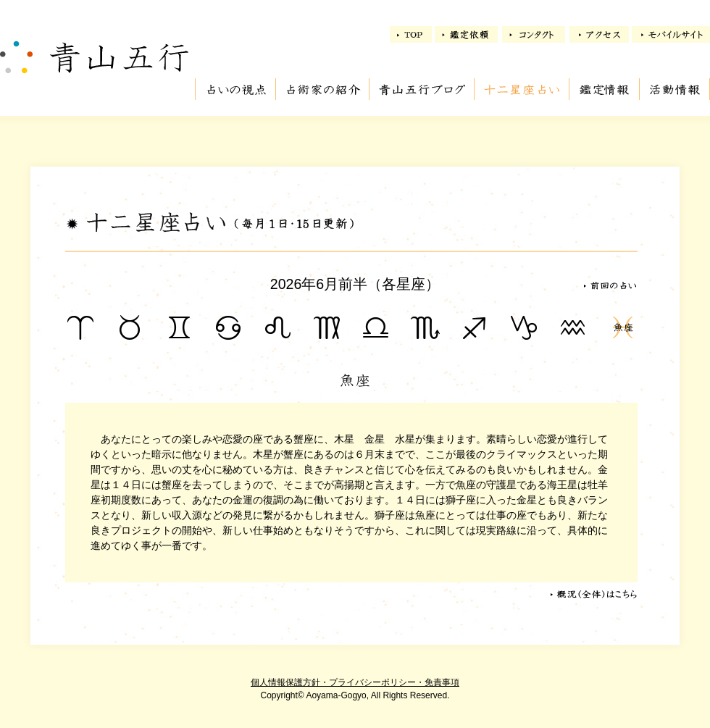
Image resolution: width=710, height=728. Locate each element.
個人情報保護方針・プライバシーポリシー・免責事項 (355, 682)
